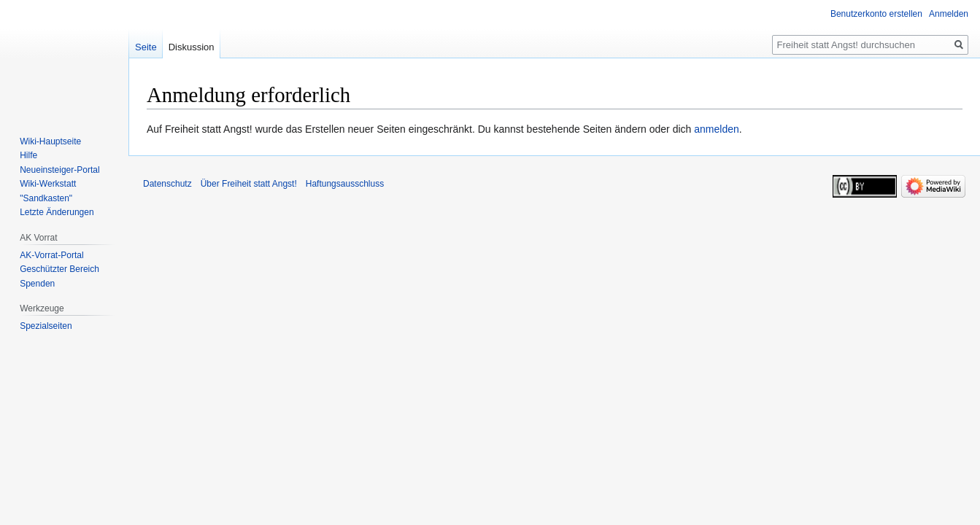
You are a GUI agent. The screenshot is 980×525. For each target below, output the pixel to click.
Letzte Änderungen (57, 212)
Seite (146, 47)
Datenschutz (167, 184)
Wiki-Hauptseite (50, 141)
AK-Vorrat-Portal (51, 255)
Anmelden (949, 14)
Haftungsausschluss (345, 184)
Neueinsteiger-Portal (59, 170)
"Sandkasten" (46, 198)
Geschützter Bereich (59, 269)
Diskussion (192, 47)
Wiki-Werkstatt (48, 184)
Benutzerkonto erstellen (876, 14)
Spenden (37, 284)
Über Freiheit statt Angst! (249, 184)
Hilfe (28, 155)
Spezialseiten (46, 326)
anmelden (717, 129)
